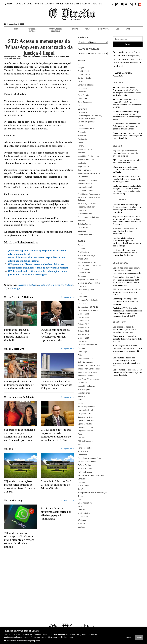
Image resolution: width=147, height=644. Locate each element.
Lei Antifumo (83, 383)
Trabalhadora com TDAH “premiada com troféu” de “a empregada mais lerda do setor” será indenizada (127, 91)
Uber (80, 500)
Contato (39, 4)
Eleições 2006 (83, 317)
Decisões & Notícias (32, 30)
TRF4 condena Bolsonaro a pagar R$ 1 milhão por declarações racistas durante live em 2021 (128, 103)
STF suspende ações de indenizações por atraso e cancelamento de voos (124, 329)
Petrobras (82, 445)
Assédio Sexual (84, 75)
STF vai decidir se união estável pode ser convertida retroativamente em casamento (127, 270)
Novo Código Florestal (86, 407)
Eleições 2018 (83, 335)
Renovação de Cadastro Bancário (91, 475)
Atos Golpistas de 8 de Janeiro (90, 266)
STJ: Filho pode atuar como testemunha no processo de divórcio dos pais (125, 153)
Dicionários (103, 29)
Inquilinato (82, 163)
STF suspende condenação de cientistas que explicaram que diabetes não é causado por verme (19, 435)
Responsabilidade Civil (87, 207)
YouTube (81, 527)
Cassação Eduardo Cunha (88, 300)
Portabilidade (83, 451)
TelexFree (82, 489)
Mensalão (82, 396)
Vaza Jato (82, 510)
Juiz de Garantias (85, 170)
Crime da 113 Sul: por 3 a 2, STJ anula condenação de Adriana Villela (56, 485)
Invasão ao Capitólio (86, 376)
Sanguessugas (84, 479)
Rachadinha (83, 455)
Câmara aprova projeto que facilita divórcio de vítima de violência (125, 170)
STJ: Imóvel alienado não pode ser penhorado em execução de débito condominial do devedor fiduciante (127, 220)
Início (16, 29)
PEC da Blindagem (85, 441)
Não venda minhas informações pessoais (24, 641)
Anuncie (60, 4)
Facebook (82, 348)
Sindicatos (82, 210)
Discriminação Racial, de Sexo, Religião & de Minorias (90, 117)
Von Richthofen (84, 513)
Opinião (75, 29)
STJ (10, 59)
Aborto (80, 64)
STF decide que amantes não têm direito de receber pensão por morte (127, 292)
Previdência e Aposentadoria (89, 194)
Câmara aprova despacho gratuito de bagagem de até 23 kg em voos (128, 339)
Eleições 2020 (83, 338)
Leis (117, 29)
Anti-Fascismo (83, 252)
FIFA (80, 355)
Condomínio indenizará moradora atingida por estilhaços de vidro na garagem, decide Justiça (127, 242)
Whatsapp (17, 59)
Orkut (80, 434)
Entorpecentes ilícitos (86, 129)
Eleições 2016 (83, 331)
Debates (88, 29)
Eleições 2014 (83, 328)
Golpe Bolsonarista (85, 362)
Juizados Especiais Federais (89, 173)
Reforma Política (84, 465)
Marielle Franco (84, 393)
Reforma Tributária (85, 472)
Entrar (30, 4)
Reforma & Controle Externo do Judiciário (90, 199)
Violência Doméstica (86, 234)
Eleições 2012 (83, 324)
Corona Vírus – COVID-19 (88, 307)
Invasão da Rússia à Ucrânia (89, 379)
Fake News (82, 136)
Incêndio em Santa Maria (87, 372)
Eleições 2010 (83, 321)
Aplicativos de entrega (86, 255)
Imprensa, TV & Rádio (62, 285)
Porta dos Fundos (85, 448)
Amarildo (81, 249)
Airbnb (80, 245)
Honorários (82, 146)
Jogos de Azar (83, 167)
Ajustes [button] (128, 638)
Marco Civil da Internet (87, 386)
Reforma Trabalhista (86, 469)
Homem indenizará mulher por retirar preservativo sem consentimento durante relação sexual (127, 115)
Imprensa (82, 153)
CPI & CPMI (83, 99)
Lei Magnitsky (83, 177)
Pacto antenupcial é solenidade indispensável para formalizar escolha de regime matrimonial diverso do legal (127, 190)
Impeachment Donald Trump (89, 369)
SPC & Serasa (83, 486)
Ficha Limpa (83, 352)
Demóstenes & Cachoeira (88, 310)
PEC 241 (81, 438)
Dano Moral (82, 109)
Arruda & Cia (83, 259)
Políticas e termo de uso (76, 4)
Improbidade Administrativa (88, 156)
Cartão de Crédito (85, 78)
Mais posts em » (67, 297)
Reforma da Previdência (87, 462)
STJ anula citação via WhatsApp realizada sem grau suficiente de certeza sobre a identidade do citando (19, 540)
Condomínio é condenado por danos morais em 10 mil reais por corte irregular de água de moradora (128, 208)
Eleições (81, 125)
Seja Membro (20, 4)
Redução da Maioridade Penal (90, 458)
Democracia (83, 112)
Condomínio (83, 88)
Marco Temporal (84, 390)
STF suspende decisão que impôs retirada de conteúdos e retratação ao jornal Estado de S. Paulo (56, 435)
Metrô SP (82, 400)
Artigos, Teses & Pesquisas (56, 30)
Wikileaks (82, 524)
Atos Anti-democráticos (87, 262)
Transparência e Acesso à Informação (92, 493)
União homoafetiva (85, 503)
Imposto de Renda (85, 149)
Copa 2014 (82, 304)
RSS (100, 4)
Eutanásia (82, 132)
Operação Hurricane (86, 417)
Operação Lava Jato (86, 420)
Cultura (81, 106)
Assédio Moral (83, 71)
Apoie (128, 29)
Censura (81, 81)
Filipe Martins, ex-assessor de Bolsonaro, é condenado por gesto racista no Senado (126, 126)
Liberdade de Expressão (87, 180)
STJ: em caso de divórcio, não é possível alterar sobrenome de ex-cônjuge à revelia (127, 179)
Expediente (50, 4)
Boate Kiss (82, 286)
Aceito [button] (139, 638)
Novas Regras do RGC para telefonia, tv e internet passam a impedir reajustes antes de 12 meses (127, 350)
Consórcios (82, 92)
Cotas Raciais (83, 95)
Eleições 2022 (83, 341)
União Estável (83, 228)
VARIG (81, 506)
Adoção (81, 68)
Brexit (80, 293)
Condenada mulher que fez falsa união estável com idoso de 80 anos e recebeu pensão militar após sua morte (127, 281)
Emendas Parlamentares (87, 345)
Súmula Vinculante (85, 214)
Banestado (82, 276)
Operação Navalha (85, 424)
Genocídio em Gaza (86, 359)
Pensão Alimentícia (85, 191)
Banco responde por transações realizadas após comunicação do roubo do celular (127, 136)
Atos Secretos (83, 269)
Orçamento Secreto (85, 431)
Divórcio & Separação (86, 122)
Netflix (80, 403)
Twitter (80, 496)
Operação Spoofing (85, 427)
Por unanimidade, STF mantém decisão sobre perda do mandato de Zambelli (17, 335)
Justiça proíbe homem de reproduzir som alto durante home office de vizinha (126, 253)
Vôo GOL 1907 (84, 517)
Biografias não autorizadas (88, 280)
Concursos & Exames (86, 85)
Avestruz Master (84, 273)
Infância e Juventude (86, 160)
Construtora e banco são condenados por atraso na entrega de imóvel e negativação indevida (127, 362)
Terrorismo (82, 221)
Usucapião (82, 231)
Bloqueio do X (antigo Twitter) (89, 283)
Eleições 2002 (83, 314)
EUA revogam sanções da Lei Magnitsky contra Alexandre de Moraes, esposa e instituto (55, 335)
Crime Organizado (85, 102)
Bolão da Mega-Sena (86, 290)
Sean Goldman (84, 482)
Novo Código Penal (85, 410)
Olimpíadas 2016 (84, 414)
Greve (80, 142)
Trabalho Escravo (85, 224)
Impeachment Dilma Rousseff (89, 365)
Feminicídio (82, 139)
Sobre (94, 4)
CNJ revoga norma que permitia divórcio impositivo (127, 161)
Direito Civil (52, 57)
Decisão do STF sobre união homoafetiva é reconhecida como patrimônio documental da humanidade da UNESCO (128, 312)
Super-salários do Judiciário (89, 217)
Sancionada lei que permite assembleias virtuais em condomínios (125, 231)
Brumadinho (83, 297)
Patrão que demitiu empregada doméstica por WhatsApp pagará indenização (56, 513)
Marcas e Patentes (85, 184)
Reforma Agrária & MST (87, 203)
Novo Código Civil (85, 187)
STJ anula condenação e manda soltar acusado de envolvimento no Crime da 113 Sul (20, 486)
